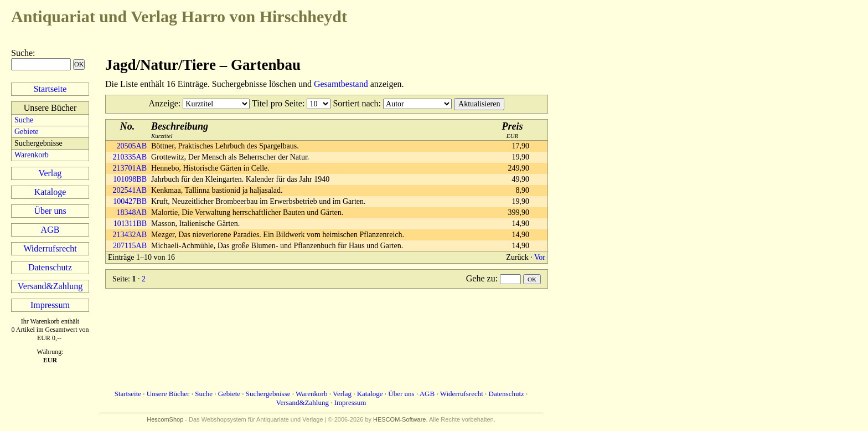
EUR (513, 130)
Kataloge (50, 192)
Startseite (50, 89)
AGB (50, 230)
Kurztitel (180, 130)
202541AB (130, 190)
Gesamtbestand (341, 84)
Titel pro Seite (277, 103)
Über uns (50, 211)
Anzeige (164, 103)
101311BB (130, 224)
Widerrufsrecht (50, 248)
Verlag (50, 173)
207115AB (130, 246)
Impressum (50, 305)
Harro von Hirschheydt (179, 16)
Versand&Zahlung (50, 286)
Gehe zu (481, 278)
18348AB (132, 212)
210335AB (130, 157)
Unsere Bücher (168, 394)
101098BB (130, 179)
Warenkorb (32, 155)
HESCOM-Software (399, 419)
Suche (22, 53)
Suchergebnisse (268, 394)
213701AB (130, 168)
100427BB (130, 201)
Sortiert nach (355, 103)
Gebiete (27, 132)
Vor (540, 257)
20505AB (132, 146)
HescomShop (165, 419)
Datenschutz (50, 267)
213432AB (130, 235)
